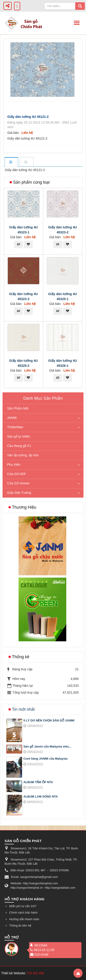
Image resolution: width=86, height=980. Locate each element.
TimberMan (15, 427)
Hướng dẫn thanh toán (24, 919)
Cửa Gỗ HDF (17, 474)
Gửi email (39, 954)
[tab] (11, 162)
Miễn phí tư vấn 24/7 (23, 906)
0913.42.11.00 (42, 950)
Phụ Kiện (14, 465)
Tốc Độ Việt (35, 973)
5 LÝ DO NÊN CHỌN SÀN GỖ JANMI (49, 720)
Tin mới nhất (23, 709)
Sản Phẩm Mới (18, 408)
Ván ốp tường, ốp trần (23, 455)
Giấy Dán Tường (19, 493)
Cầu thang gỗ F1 (19, 446)
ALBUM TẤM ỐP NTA (38, 782)
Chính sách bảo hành (23, 913)
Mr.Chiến (41, 945)
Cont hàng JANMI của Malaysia (45, 759)
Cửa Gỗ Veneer (18, 483)
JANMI (12, 418)
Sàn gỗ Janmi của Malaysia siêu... (47, 746)
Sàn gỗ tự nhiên (19, 436)
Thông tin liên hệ (20, 926)
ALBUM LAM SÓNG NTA (41, 796)
